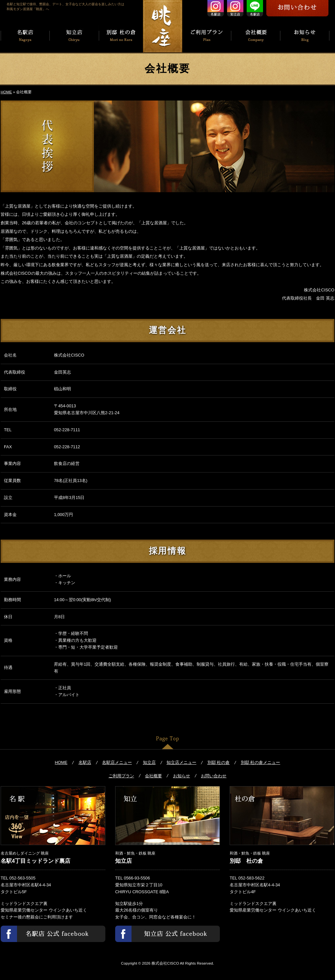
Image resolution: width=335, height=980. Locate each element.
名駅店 (85, 762)
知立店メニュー (181, 762)
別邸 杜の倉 (219, 762)
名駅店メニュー (117, 762)
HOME (6, 92)
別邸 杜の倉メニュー (261, 762)
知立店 (149, 762)
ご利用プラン (121, 776)
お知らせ (182, 776)
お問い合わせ (214, 776)
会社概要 (153, 776)
